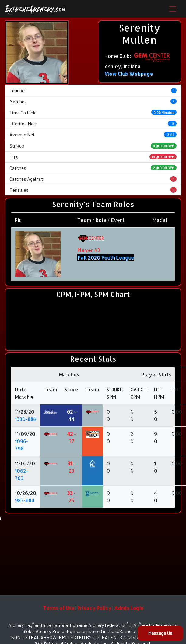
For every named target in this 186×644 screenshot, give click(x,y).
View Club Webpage (129, 73)
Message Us (160, 633)
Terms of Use (59, 608)
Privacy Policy (94, 608)
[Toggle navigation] (173, 9)
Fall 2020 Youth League (106, 257)
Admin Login (129, 608)
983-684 (25, 500)
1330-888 (25, 419)
